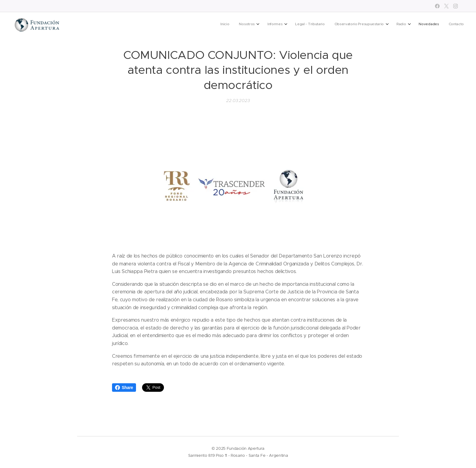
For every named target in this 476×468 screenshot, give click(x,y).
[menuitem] (385, 25)
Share (124, 388)
